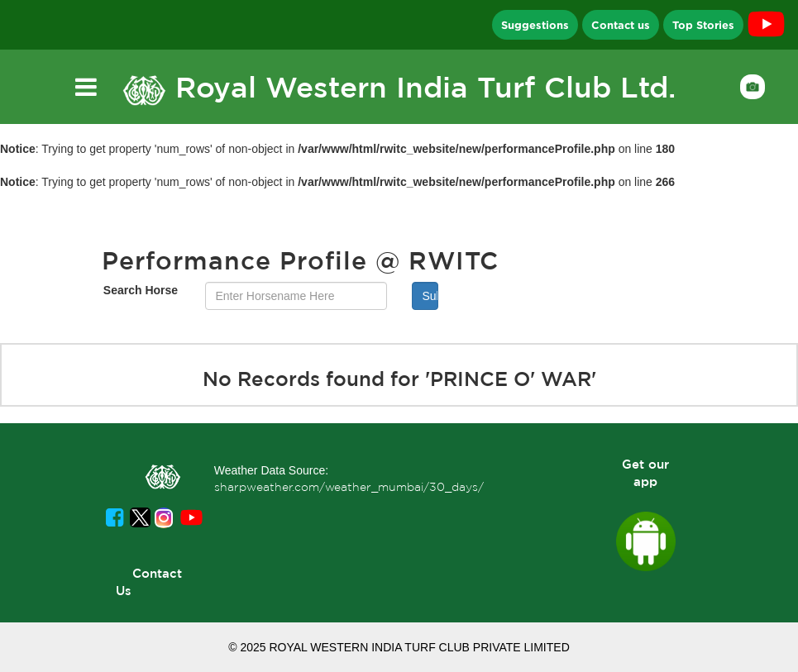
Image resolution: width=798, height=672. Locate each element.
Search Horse (141, 290)
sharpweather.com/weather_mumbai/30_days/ (349, 487)
